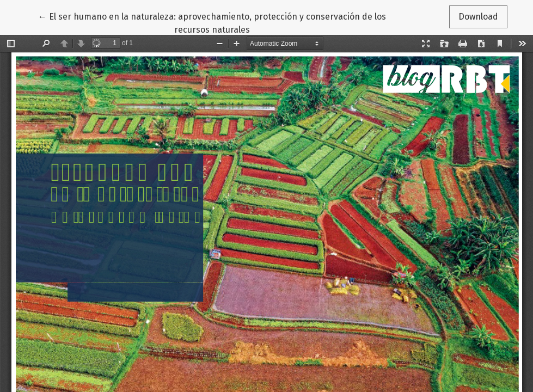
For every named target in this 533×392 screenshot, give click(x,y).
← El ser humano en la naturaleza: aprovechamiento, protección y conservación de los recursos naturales (212, 22)
